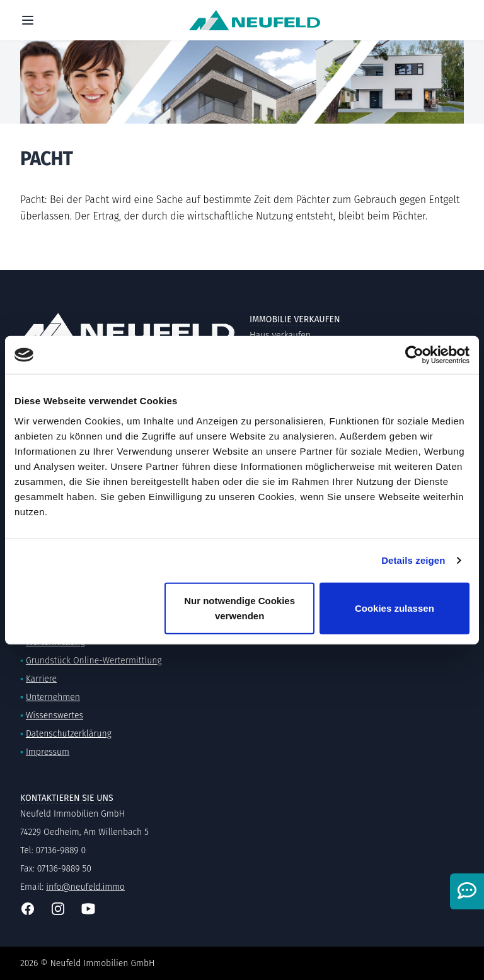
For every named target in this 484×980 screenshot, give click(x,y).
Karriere (41, 679)
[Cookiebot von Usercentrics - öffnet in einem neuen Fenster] (414, 355)
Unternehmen (53, 697)
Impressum (48, 752)
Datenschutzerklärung (69, 734)
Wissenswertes (55, 715)
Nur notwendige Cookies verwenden (239, 608)
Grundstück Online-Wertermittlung (94, 661)
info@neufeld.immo (85, 887)
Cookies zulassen (395, 608)
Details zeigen (413, 560)
